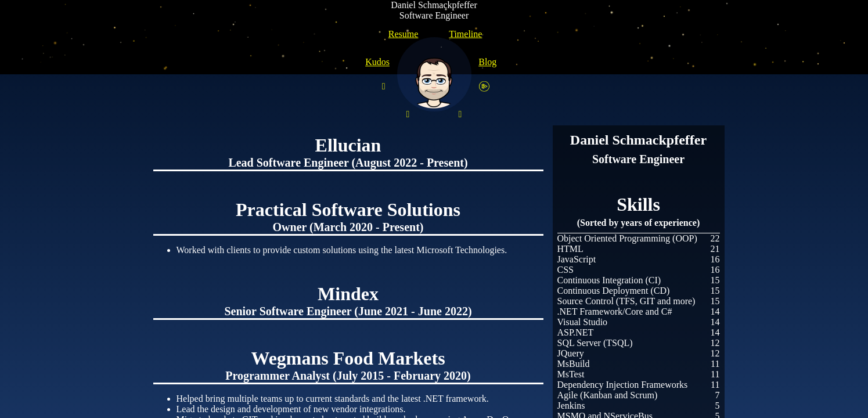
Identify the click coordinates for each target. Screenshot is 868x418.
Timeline (465, 34)
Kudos (377, 62)
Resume (404, 34)
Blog (487, 62)
